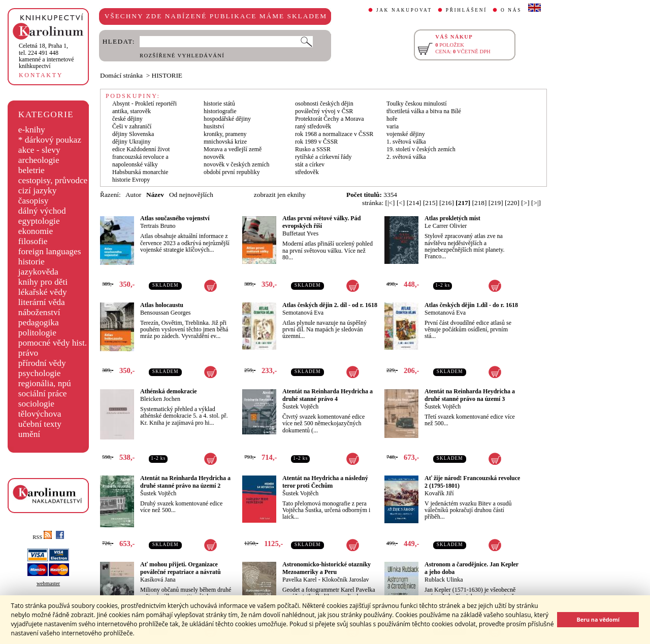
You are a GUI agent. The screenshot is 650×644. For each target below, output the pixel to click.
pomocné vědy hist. (53, 343)
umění (29, 434)
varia (393, 126)
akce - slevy (39, 150)
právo (28, 353)
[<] (401, 203)
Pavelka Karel (300, 580)
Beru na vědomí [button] (598, 619)
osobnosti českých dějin (324, 104)
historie (31, 262)
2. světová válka (406, 157)
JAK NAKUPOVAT (404, 10)
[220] (512, 203)
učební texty (40, 424)
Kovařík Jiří (439, 493)
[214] (414, 203)
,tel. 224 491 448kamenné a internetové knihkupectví (46, 56)
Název (155, 195)
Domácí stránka (121, 75)
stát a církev (310, 164)
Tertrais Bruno (158, 226)
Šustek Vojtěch (300, 406)
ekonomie (36, 231)
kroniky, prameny (225, 134)
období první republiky (232, 172)
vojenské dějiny (406, 134)
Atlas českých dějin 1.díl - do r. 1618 (471, 305)
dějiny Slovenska (133, 134)
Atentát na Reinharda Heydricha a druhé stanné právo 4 (328, 395)
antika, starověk (132, 111)
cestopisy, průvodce (53, 180)
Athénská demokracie (169, 391)
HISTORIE (167, 75)
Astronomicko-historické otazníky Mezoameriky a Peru (327, 568)
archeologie (39, 160)
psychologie (40, 373)
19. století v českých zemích (421, 149)
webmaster (48, 583)
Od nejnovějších (191, 195)
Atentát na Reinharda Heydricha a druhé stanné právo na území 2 (185, 482)
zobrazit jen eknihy (280, 195)
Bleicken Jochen (160, 399)
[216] (447, 203)
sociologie (36, 404)
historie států (219, 104)
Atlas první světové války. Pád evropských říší (321, 222)
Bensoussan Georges (165, 313)
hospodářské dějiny (227, 119)
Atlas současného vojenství (175, 218)
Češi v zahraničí (132, 126)
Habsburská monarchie (140, 172)
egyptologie (39, 221)
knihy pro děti (43, 282)
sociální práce (43, 394)
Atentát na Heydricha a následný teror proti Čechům (325, 482)
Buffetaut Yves (300, 233)
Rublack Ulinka (444, 580)
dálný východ (42, 211)
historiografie (220, 111)
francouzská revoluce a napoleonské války (140, 161)
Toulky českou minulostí (417, 104)
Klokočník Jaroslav (346, 580)
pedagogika (39, 323)
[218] (480, 203)
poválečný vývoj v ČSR (324, 111)
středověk (307, 172)
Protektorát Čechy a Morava (330, 119)
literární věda (42, 302)
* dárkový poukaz (50, 140)
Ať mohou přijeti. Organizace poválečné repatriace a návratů (181, 568)
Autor (133, 195)
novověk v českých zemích (237, 164)
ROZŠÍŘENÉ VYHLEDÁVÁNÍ (182, 56)
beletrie (31, 170)
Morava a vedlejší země (233, 149)
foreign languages (50, 251)
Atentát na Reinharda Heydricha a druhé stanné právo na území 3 (470, 395)
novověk (214, 157)
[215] (430, 203)
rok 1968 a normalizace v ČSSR (334, 134)
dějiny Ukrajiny (132, 142)
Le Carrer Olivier (446, 226)
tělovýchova (40, 414)
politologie (37, 333)
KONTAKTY (41, 75)
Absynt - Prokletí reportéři (144, 104)
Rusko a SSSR (313, 149)
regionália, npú (45, 383)
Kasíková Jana (158, 580)
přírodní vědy (42, 363)
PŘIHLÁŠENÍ (466, 10)
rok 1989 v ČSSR (316, 142)
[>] (525, 203)
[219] (496, 203)
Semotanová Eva (303, 313)
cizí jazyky (38, 191)
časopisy (34, 201)
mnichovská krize (225, 142)
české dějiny (127, 119)
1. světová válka (406, 142)
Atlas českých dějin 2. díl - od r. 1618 (330, 305)
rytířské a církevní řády (323, 157)
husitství (214, 126)
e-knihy (32, 130)
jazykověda (38, 272)
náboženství (39, 312)
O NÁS (511, 10)
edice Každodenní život (141, 149)
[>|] (536, 203)
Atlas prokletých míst (452, 218)
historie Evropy (131, 180)
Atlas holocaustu (162, 305)
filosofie (33, 241)
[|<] (390, 203)
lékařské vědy (43, 292)
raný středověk (313, 126)
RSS (42, 537)
